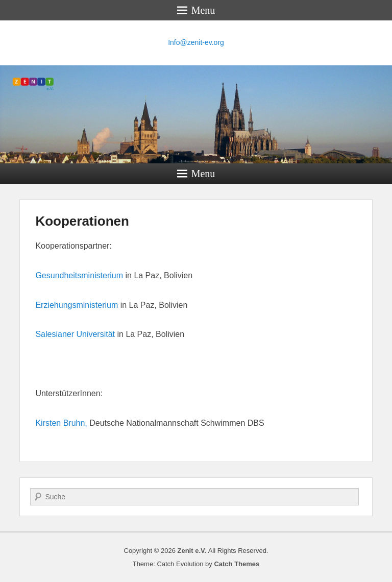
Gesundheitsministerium (79, 275)
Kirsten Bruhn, (61, 423)
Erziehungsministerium (77, 305)
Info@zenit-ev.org (196, 42)
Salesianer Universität (75, 334)
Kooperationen (82, 221)
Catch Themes (237, 564)
